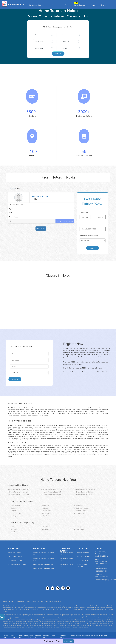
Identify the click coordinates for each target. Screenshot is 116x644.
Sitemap (53, 636)
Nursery (38, 35)
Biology (46, 506)
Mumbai (14, 529)
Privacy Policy (6, 636)
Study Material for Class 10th (43, 568)
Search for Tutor (83, 553)
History (13, 516)
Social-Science (16, 513)
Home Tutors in (19, 489)
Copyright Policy (46, 636)
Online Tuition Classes (15, 556)
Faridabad (15, 532)
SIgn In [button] (104, 5)
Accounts (47, 513)
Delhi (13, 527)
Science (14, 508)
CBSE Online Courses (14, 560)
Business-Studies (82, 508)
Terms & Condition (13, 636)
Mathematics (16, 506)
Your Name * (84, 212)
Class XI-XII (39, 48)
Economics (80, 506)
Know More (68, 641)
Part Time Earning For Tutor (17, 564)
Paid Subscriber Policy (24, 636)
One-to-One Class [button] (36, 5)
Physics (46, 508)
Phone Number (85, 224)
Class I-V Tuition (68, 35)
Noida (46, 527)
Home (13, 188)
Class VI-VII (39, 42)
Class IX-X (65, 42)
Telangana (80, 527)
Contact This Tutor (65, 221)
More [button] (94, 5)
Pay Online (66, 5)
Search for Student (84, 556)
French (78, 516)
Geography (80, 513)
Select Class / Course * (89, 236)
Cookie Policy (31, 636)
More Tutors (41, 229)
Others (64, 48)
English (13, 511)
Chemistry (47, 511)
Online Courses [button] (80, 4)
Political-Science (82, 511)
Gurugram (47, 529)
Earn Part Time (83, 560)
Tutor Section (53, 5)
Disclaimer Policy (38, 636)
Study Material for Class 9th (43, 565)
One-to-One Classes (14, 553)
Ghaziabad (80, 529)
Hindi (45, 516)
